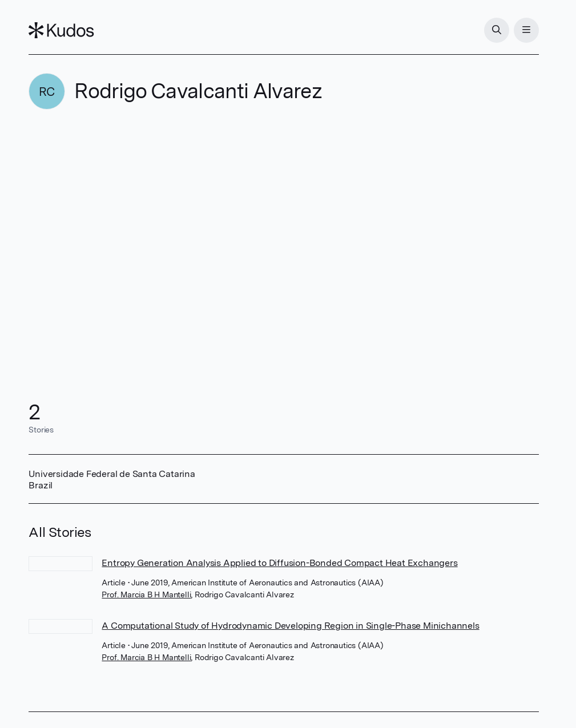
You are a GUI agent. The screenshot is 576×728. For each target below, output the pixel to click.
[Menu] (526, 30)
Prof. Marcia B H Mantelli (146, 594)
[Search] (497, 30)
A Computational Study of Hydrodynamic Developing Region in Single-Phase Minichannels (290, 626)
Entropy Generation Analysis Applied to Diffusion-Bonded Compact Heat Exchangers (279, 563)
